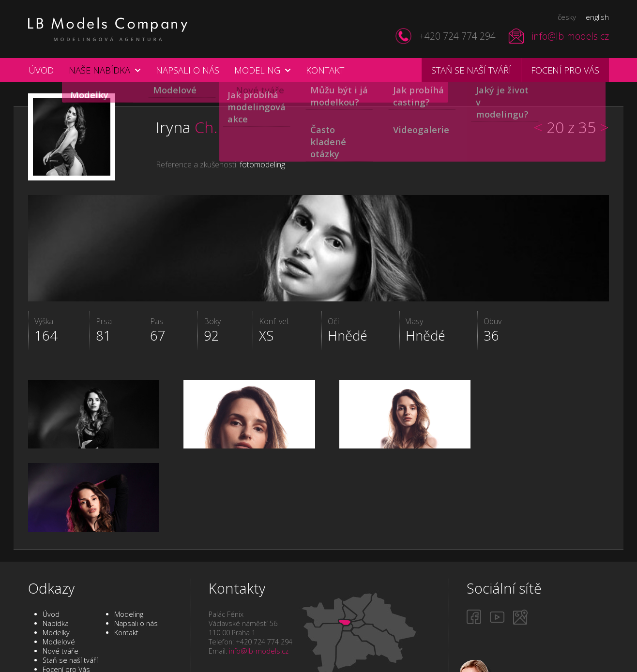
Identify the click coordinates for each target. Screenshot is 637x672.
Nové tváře (61, 595)
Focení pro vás (565, 70)
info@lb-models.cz (570, 36)
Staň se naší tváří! (527, 630)
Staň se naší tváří (471, 70)
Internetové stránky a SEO (443, 662)
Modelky (56, 577)
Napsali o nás (188, 70)
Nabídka (56, 568)
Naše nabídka (99, 70)
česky (567, 17)
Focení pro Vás (66, 614)
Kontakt (325, 70)
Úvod (41, 70)
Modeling (257, 70)
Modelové (59, 586)
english (597, 17)
